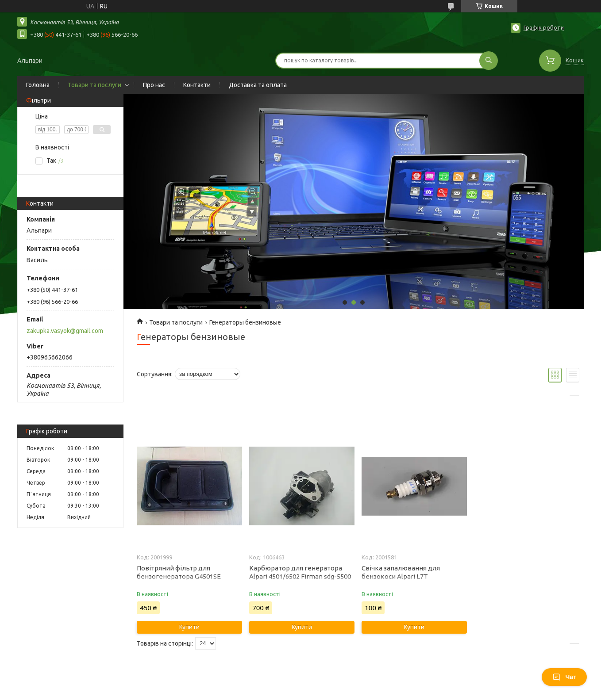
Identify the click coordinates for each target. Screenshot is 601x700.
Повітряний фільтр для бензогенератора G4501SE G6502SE (179, 576)
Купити (189, 627)
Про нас (154, 85)
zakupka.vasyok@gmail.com (65, 331)
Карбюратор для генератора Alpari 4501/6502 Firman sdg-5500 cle (300, 576)
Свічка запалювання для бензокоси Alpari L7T (401, 572)
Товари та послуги (94, 85)
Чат (564, 677)
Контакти (197, 85)
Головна (38, 85)
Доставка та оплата (258, 85)
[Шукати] (489, 61)
